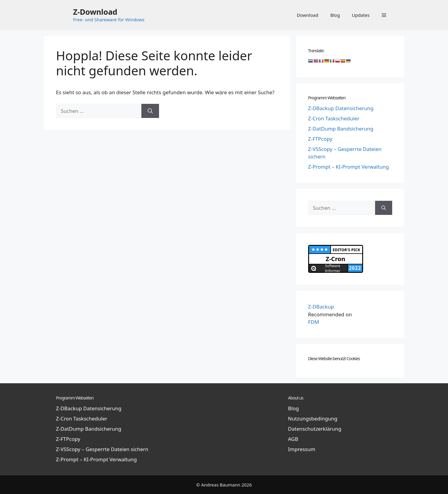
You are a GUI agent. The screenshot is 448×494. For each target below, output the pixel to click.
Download (307, 15)
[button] (384, 15)
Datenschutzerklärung (315, 429)
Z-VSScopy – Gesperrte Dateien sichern (102, 449)
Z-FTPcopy (320, 139)
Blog (335, 15)
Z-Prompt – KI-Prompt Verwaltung (349, 167)
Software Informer (333, 268)
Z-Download (95, 12)
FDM (314, 322)
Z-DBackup (321, 307)
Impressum (302, 449)
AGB (293, 439)
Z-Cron (336, 259)
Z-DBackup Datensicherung (341, 108)
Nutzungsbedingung (313, 419)
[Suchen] (150, 111)
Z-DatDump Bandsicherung (341, 129)
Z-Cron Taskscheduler (334, 118)
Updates (361, 15)
